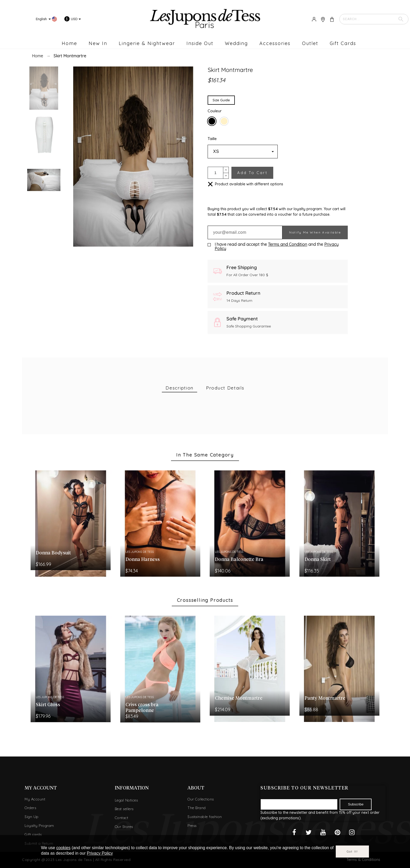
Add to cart (252, 173)
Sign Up (32, 817)
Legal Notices (126, 800)
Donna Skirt (318, 560)
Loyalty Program (39, 826)
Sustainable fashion (205, 817)
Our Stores (124, 827)
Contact (122, 818)
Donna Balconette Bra (239, 560)
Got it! (352, 851)
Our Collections (201, 799)
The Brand (197, 808)
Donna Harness (143, 560)
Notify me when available (315, 232)
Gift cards (33, 834)
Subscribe (356, 804)
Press (192, 826)
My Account (35, 799)
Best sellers (124, 809)
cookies (63, 848)
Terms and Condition (288, 244)
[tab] (180, 388)
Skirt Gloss (48, 705)
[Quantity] (215, 173)
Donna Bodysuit (53, 553)
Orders (30, 808)
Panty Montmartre (325, 698)
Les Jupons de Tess (140, 552)
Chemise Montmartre (239, 698)
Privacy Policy (100, 853)
